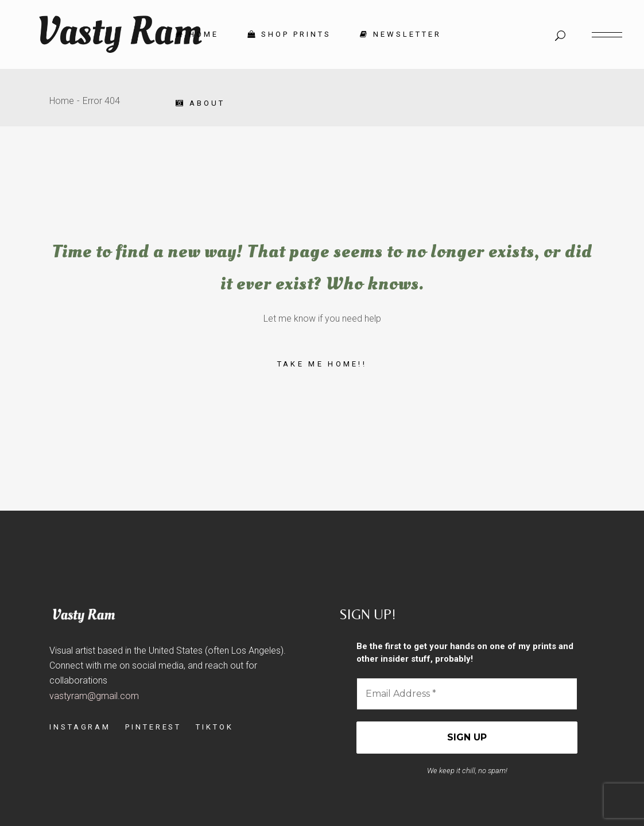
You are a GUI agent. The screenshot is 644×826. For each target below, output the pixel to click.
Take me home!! (322, 364)
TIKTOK (214, 727)
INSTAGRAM (80, 727)
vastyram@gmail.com (94, 696)
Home (62, 101)
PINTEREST (153, 727)
